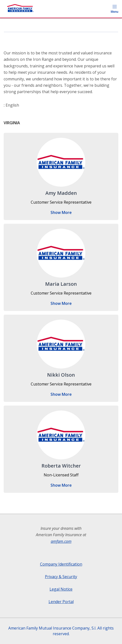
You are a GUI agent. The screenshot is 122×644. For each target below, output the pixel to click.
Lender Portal (61, 602)
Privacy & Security (61, 577)
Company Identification (61, 564)
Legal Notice (61, 589)
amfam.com (61, 541)
